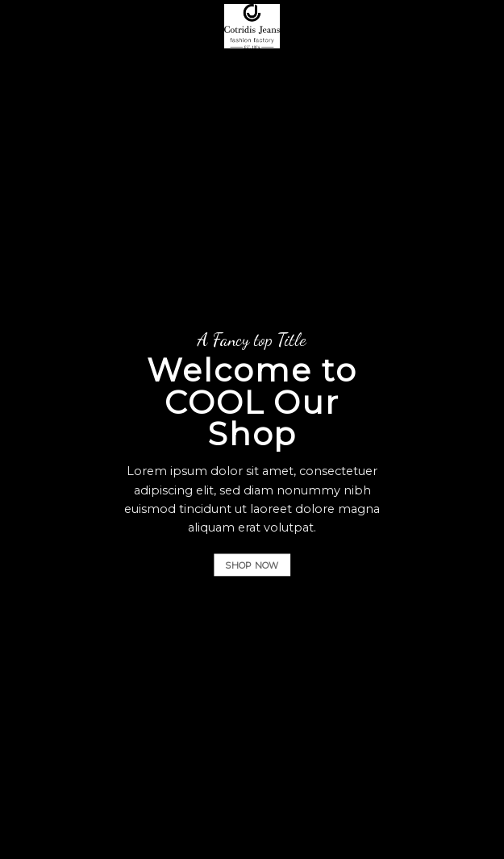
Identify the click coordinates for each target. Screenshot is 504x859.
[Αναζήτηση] (456, 26)
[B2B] (22, 26)
